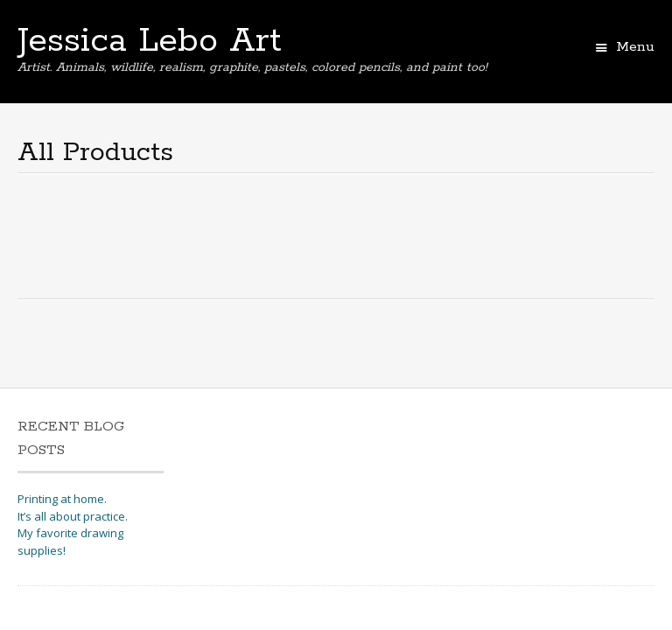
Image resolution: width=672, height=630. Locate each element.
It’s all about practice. (73, 516)
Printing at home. (62, 499)
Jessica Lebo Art (150, 41)
